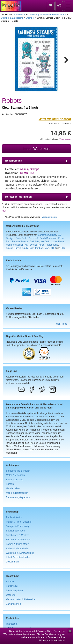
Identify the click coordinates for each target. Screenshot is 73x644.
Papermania (52, 245)
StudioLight (28, 248)
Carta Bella (22, 238)
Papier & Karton (14, 517)
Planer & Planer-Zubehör (19, 522)
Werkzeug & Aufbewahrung (20, 553)
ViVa (47, 248)
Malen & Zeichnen (15, 475)
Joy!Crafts (46, 242)
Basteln (10, 484)
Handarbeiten (13, 488)
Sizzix (18, 248)
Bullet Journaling (15, 480)
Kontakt (10, 582)
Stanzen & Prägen (15, 531)
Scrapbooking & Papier (18, 471)
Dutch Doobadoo (48, 238)
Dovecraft (33, 238)
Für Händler (12, 586)
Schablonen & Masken (18, 535)
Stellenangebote (14, 591)
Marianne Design (15, 245)
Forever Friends (20, 242)
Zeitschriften (12, 562)
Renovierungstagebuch (18, 497)
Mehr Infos (62, 324)
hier (4, 211)
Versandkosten (65, 139)
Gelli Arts (34, 242)
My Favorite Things (35, 245)
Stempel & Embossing (12, 18)
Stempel (30, 18)
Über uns (11, 595)
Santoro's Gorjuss (47, 235)
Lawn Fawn (58, 242)
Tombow (39, 248)
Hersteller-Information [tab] (36, 197)
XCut (53, 248)
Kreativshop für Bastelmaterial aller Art (47, 14)
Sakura (10, 248)
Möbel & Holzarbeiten (17, 493)
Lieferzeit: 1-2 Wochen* (59, 123)
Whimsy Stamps (29, 169)
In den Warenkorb (36, 149)
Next (64, 59)
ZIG (63, 248)
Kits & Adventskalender (18, 557)
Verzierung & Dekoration (19, 540)
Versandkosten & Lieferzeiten (21, 599)
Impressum (12, 624)
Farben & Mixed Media (18, 544)
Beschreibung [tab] (36, 161)
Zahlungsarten (13, 604)
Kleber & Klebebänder (17, 549)
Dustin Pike (27, 173)
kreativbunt (19, 14)
